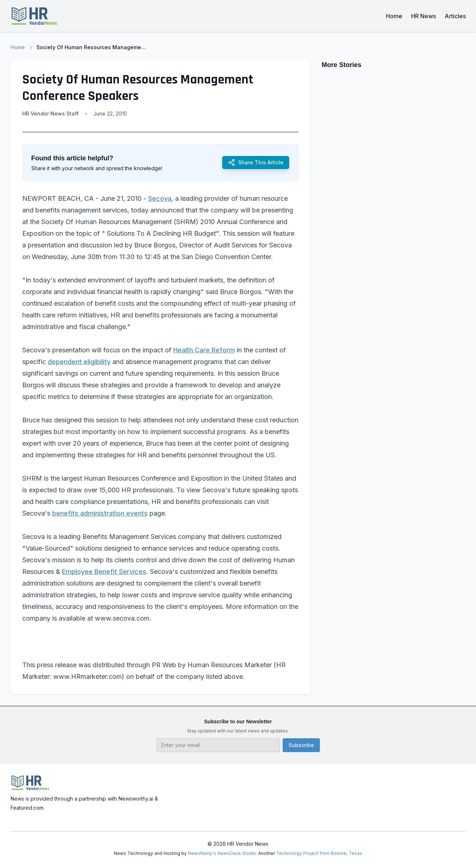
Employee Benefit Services (104, 572)
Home (394, 16)
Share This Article (256, 163)
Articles (455, 16)
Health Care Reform (204, 350)
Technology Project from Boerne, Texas (319, 853)
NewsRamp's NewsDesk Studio (222, 853)
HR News (423, 16)
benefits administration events (100, 513)
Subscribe (301, 745)
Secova (160, 198)
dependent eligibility (79, 362)
